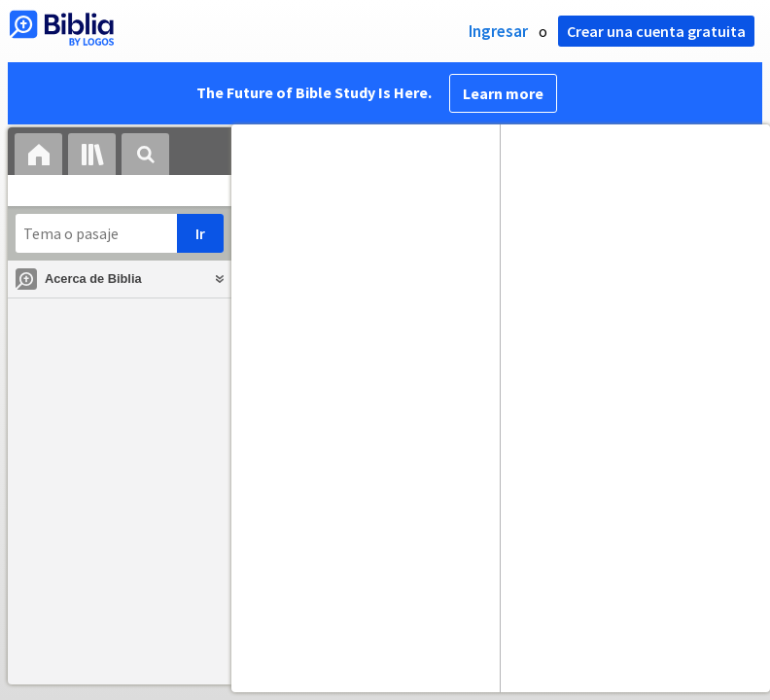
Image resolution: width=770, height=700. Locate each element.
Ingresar (498, 31)
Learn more (503, 93)
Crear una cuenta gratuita (656, 31)
